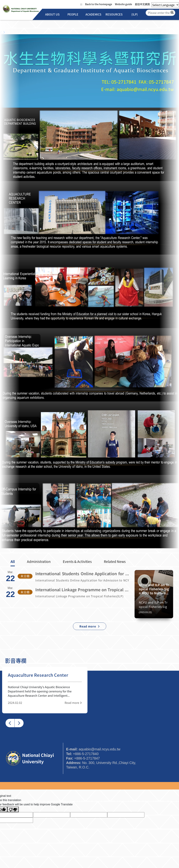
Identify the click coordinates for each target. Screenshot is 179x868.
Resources (114, 14)
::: (81, 4)
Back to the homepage (99, 4)
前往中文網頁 (142, 4)
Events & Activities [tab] (77, 561)
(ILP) (135, 14)
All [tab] (13, 561)
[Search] (160, 13)
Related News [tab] (115, 561)
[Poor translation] (13, 809)
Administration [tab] (39, 561)
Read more (73, 703)
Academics (93, 14)
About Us (52, 14)
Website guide (123, 4)
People (73, 14)
